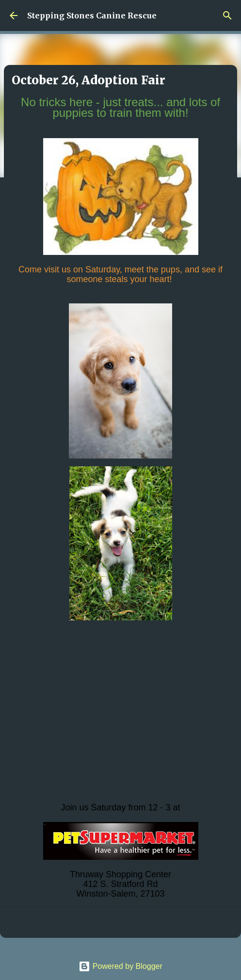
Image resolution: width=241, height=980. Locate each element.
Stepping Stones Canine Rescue (92, 16)
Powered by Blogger (120, 966)
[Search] (227, 16)
